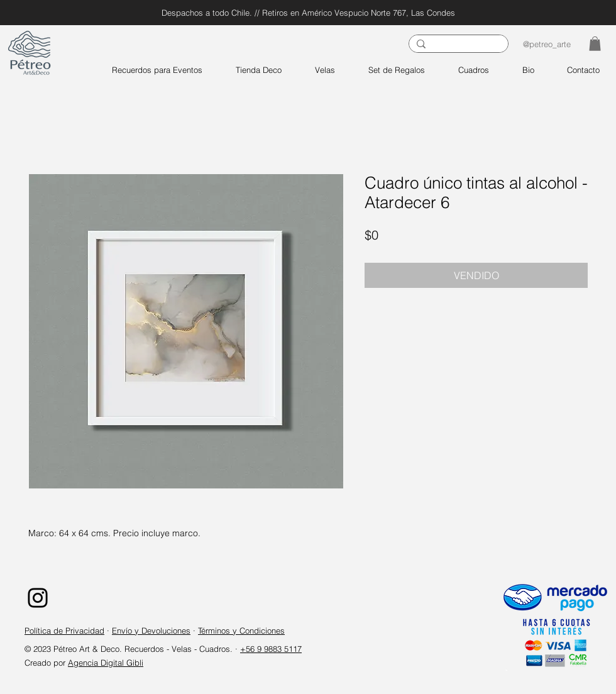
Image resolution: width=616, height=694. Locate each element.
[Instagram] (38, 598)
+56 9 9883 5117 (271, 649)
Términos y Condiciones (241, 631)
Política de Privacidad (64, 631)
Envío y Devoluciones (151, 631)
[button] (595, 44)
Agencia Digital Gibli (106, 663)
